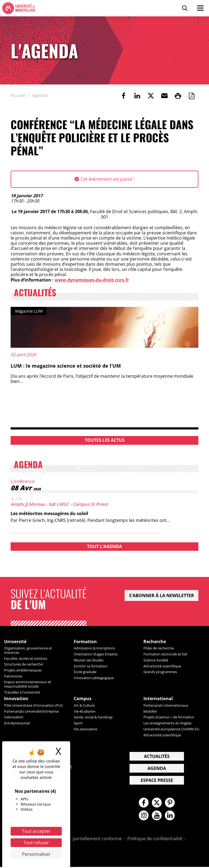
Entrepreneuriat (17, 723)
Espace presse (157, 781)
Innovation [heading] (16, 699)
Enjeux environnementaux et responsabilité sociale (28, 684)
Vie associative (85, 729)
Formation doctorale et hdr (165, 654)
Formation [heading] (85, 642)
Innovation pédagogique (94, 678)
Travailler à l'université (22, 692)
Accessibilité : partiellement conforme (83, 840)
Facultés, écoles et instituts (26, 658)
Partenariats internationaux (166, 706)
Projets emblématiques (23, 670)
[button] (164, 96)
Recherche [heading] (155, 642)
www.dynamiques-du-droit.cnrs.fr (92, 280)
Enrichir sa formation (91, 666)
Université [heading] (15, 642)
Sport (78, 723)
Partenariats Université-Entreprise (31, 712)
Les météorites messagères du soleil (49, 513)
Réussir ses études (89, 660)
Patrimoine (13, 676)
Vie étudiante (84, 712)
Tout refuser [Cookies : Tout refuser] (36, 843)
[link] (124, 96)
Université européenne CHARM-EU (171, 729)
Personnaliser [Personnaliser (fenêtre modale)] (36, 854)
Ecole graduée (85, 672)
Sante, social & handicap (93, 717)
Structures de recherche (23, 664)
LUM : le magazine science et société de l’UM (66, 366)
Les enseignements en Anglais (167, 723)
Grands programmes (160, 672)
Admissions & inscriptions (94, 648)
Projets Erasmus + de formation (169, 717)
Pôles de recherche (159, 648)
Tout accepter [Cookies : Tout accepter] (36, 831)
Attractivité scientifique (162, 666)
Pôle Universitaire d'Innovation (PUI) (33, 706)
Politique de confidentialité (155, 840)
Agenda (157, 769)
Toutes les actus (105, 440)
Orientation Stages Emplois (96, 654)
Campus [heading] (83, 699)
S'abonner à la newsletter (162, 595)
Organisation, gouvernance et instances (28, 650)
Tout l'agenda (104, 546)
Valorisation (14, 717)
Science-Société (156, 660)
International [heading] (158, 699)
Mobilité (150, 712)
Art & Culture (84, 706)
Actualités (157, 757)
